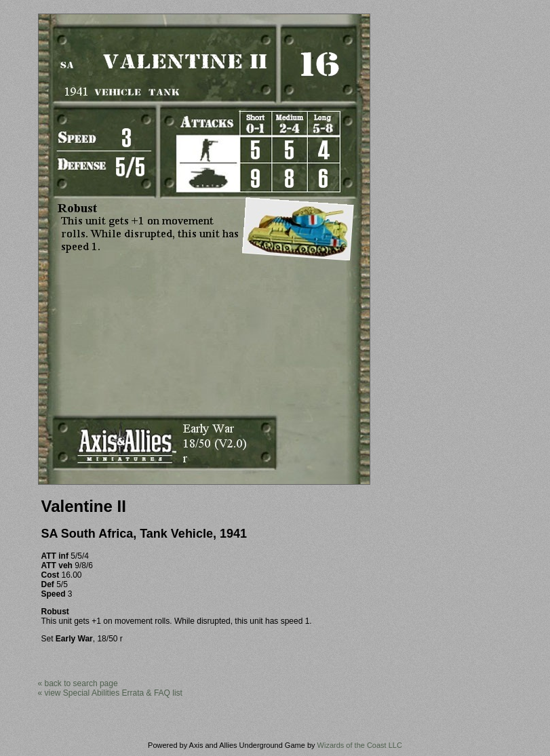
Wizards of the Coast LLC (360, 745)
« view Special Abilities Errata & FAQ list (110, 693)
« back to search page (78, 683)
